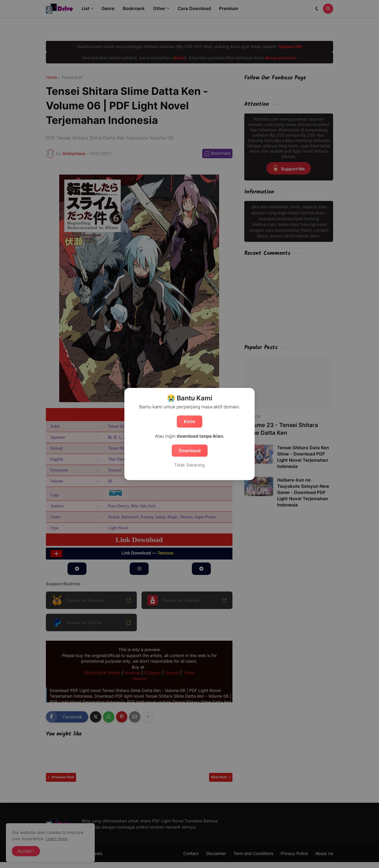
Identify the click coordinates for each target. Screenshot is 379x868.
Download (190, 451)
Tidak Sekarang (189, 465)
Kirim (189, 422)
